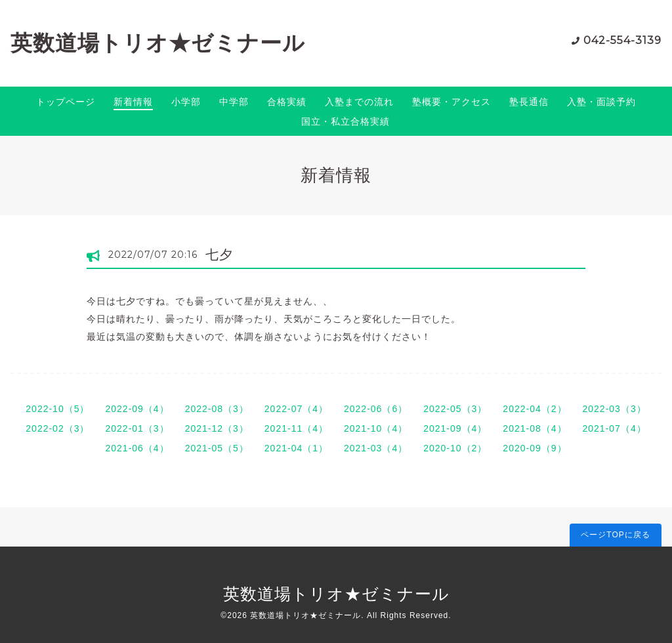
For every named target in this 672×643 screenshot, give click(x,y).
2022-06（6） (376, 409)
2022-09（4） (137, 409)
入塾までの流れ (359, 102)
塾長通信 (529, 102)
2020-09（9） (535, 448)
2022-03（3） (615, 409)
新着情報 (133, 102)
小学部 (186, 102)
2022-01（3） (137, 428)
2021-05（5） (217, 448)
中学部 (234, 102)
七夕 (219, 255)
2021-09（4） (455, 428)
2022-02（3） (57, 428)
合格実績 (287, 102)
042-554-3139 (622, 40)
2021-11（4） (296, 428)
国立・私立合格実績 (346, 121)
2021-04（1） (296, 448)
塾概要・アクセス (451, 102)
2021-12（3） (217, 428)
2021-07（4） (615, 428)
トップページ (66, 102)
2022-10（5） (57, 409)
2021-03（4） (376, 448)
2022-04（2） (535, 409)
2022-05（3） (455, 409)
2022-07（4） (296, 409)
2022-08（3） (217, 409)
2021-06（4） (137, 448)
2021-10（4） (376, 428)
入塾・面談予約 (601, 102)
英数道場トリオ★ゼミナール (158, 43)
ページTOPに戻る (615, 535)
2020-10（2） (455, 448)
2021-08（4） (535, 428)
